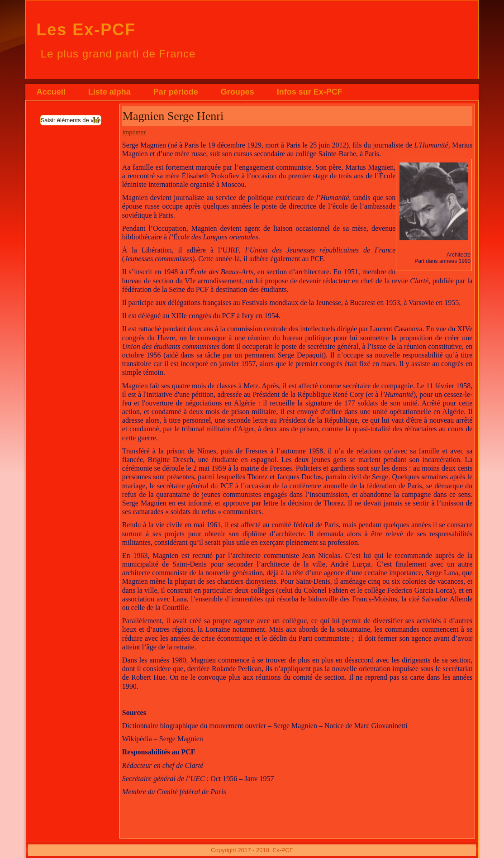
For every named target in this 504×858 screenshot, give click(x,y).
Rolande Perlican (237, 669)
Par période (176, 92)
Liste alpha (109, 92)
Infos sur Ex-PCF (310, 92)
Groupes (238, 92)
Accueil (51, 92)
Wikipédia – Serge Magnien (163, 739)
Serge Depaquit (301, 355)
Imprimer (134, 132)
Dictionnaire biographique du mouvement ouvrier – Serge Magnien (220, 726)
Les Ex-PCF (86, 30)
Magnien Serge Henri (173, 116)
